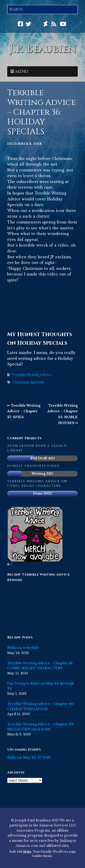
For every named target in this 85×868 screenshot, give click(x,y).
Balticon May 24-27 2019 (29, 757)
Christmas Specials (28, 382)
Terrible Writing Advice (32, 375)
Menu (22, 72)
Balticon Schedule (23, 648)
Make (27, 852)
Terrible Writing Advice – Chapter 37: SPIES (24, 411)
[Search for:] (42, 9)
